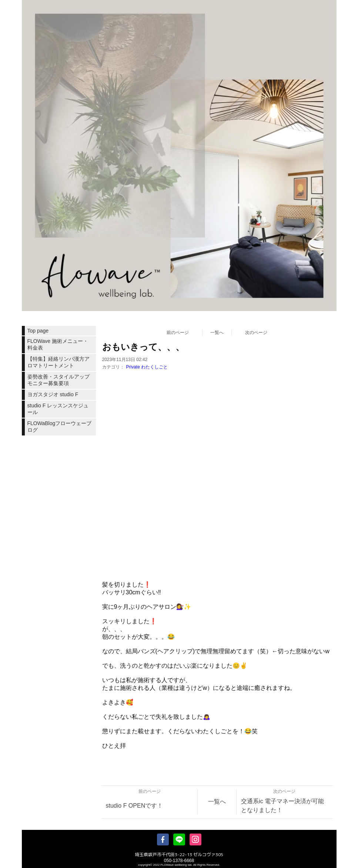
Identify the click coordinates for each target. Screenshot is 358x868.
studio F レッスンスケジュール (58, 409)
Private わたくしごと (147, 367)
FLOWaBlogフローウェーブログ (60, 427)
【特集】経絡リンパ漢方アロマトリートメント (58, 362)
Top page (38, 331)
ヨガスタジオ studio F (53, 394)
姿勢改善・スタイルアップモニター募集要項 (58, 380)
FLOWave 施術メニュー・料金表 (58, 344)
